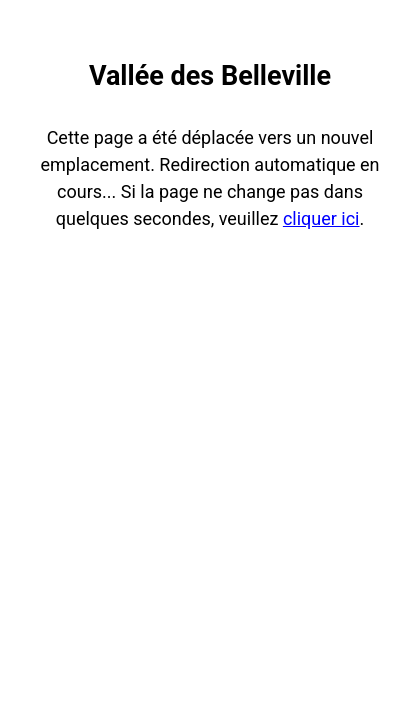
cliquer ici (321, 218)
